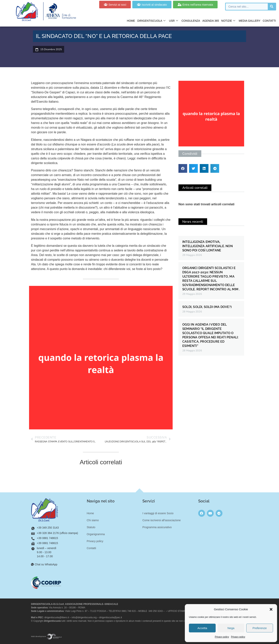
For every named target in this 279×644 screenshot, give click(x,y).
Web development (46, 636)
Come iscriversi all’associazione (162, 520)
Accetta (202, 628)
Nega (231, 628)
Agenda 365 (211, 21)
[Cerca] (272, 7)
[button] (271, 609)
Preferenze (260, 628)
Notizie (228, 21)
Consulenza (191, 21)
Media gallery (250, 21)
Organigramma (96, 534)
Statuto (91, 527)
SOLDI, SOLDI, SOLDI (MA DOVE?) (207, 307)
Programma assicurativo (157, 527)
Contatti (269, 21)
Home (131, 21)
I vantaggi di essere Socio (158, 513)
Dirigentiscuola (151, 21)
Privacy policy (222, 637)
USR (174, 21)
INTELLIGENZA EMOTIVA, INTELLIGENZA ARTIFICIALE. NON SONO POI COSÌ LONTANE (208, 246)
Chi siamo (93, 520)
